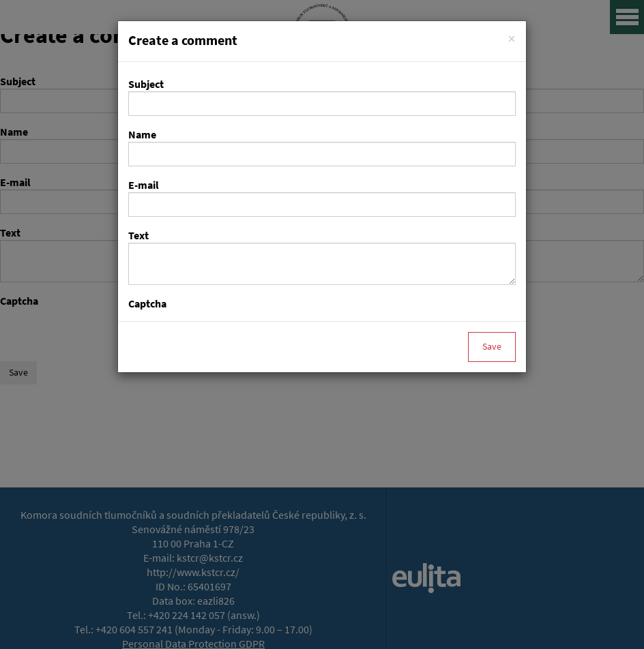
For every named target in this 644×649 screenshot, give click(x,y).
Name (142, 135)
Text (138, 236)
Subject (146, 84)
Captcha (147, 304)
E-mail (144, 185)
